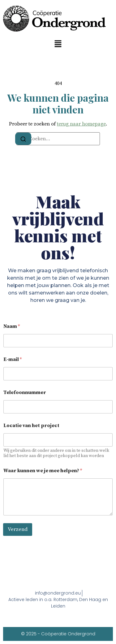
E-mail (13, 360)
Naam (12, 326)
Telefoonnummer (25, 393)
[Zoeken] (23, 139)
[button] (58, 44)
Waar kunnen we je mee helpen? (43, 471)
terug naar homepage (81, 124)
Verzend (18, 529)
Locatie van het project (31, 426)
